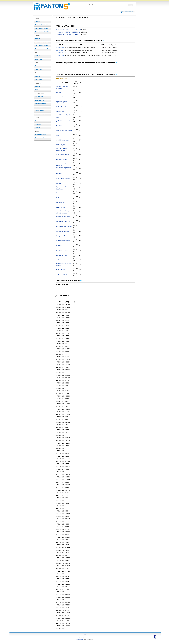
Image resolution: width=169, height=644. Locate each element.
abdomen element (62, 159)
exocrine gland (61, 269)
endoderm (59, 92)
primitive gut (60, 111)
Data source (39, 121)
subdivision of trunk (63, 140)
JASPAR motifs (39, 111)
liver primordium (62, 236)
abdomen (59, 174)
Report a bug (80, 640)
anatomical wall (61, 255)
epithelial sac (60, 202)
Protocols (38, 124)
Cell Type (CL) (39, 97)
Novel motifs (39, 107)
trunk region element (63, 178)
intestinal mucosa (62, 250)
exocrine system (62, 274)
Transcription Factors (42, 25)
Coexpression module (42, 28)
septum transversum (63, 241)
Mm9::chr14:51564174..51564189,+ (68, 29)
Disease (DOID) (40, 100)
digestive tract (61, 106)
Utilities (38, 128)
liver (57, 197)
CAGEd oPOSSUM (40, 114)
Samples (38, 21)
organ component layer (64, 130)
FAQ (85, 635)
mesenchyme (61, 145)
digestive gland (61, 207)
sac (57, 193)
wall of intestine (61, 260)
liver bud (59, 246)
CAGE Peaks (39, 59)
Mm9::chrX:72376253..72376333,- (68, 35)
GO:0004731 (60, 47)
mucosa (59, 183)
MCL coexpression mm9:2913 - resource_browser (51, 5)
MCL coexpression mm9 (128, 12)
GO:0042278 (60, 50)
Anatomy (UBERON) (41, 104)
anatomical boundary (63, 217)
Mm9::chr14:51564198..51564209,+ (68, 32)
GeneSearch (93, 5)
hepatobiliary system (63, 222)
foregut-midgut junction (64, 226)
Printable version (40, 135)
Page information (40, 138)
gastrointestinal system (64, 121)
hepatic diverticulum (63, 231)
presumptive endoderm (64, 97)
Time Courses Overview (42, 32)
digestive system (62, 102)
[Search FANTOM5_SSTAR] (111, 5)
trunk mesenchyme (63, 154)
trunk (58, 135)
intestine (59, 126)
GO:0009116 (60, 53)
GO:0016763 (60, 55)
